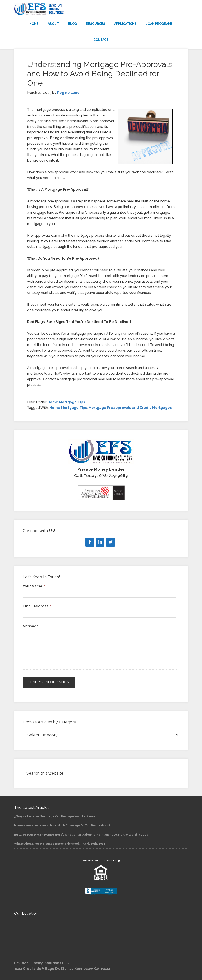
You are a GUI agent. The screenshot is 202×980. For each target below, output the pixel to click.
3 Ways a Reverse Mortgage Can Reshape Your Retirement (56, 816)
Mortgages (162, 408)
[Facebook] (90, 542)
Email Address (37, 606)
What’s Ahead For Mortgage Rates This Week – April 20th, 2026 (60, 843)
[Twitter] (111, 542)
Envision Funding (101, 9)
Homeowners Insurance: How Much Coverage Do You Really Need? (62, 825)
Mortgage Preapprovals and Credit (120, 408)
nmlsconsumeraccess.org (101, 860)
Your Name (34, 586)
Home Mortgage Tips (66, 402)
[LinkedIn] (100, 542)
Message (31, 626)
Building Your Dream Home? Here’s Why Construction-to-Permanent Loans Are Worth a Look (81, 834)
